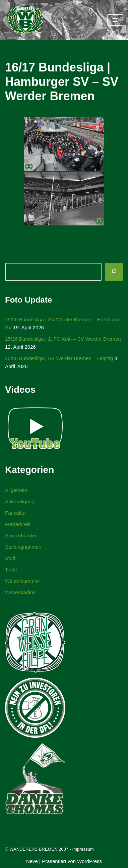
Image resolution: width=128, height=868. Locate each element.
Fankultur (16, 513)
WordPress (89, 861)
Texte (11, 570)
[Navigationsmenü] (115, 20)
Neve (32, 861)
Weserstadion (20, 592)
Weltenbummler (23, 581)
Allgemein (16, 490)
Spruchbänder (21, 536)
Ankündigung (20, 501)
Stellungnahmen (23, 547)
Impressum (83, 849)
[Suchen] (114, 272)
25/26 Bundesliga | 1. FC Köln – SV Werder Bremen (63, 339)
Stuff (10, 558)
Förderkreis (18, 524)
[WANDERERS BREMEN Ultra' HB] (25, 20)
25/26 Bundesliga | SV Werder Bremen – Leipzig (59, 358)
